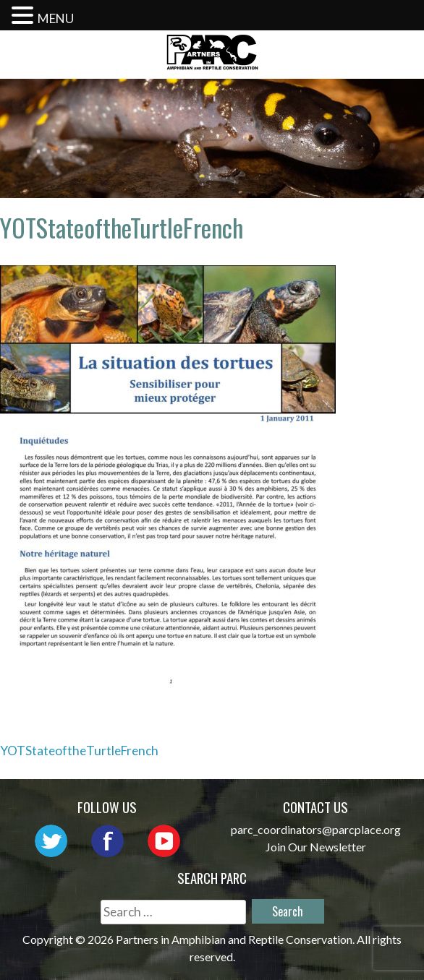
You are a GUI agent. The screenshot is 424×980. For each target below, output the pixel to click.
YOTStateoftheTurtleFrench (79, 751)
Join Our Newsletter (316, 847)
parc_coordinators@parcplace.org (316, 829)
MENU (56, 18)
